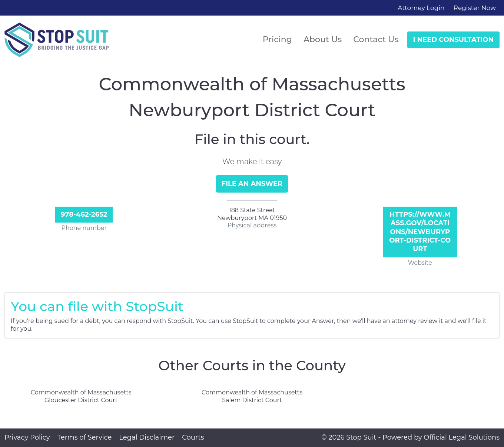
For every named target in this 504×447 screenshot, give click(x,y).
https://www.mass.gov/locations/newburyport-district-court (420, 232)
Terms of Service (84, 437)
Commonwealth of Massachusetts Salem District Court (252, 396)
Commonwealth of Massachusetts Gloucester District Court (81, 396)
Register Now (475, 8)
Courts (193, 437)
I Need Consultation (453, 40)
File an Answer (252, 184)
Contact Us (376, 39)
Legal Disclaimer (147, 437)
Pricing (277, 39)
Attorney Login (421, 8)
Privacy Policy (27, 437)
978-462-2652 (84, 214)
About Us (323, 39)
